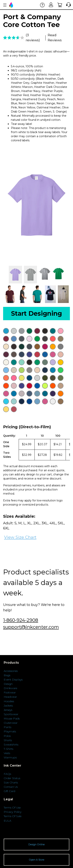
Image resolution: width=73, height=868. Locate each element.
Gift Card (9, 791)
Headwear (10, 697)
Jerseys (8, 710)
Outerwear (11, 723)
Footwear (10, 692)
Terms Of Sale (13, 816)
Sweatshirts (11, 745)
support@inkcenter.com (31, 627)
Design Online (37, 844)
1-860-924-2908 (21, 620)
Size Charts (11, 782)
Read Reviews (55, 37)
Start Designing (36, 313)
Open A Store (37, 860)
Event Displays (13, 680)
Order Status (12, 778)
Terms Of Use (12, 808)
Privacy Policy (13, 812)
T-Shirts (8, 749)
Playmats (10, 731)
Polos (7, 736)
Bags (7, 675)
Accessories (11, 671)
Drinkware (10, 688)
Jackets (8, 706)
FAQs (7, 774)
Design (8, 684)
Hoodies (9, 701)
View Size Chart (20, 537)
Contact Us (11, 787)
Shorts (8, 740)
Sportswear (11, 714)
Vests (7, 753)
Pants (7, 727)
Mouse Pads (12, 718)
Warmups (10, 757)
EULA (7, 821)
